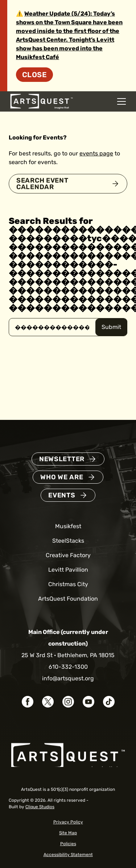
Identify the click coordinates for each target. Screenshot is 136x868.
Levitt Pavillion (68, 570)
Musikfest (68, 526)
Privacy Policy (68, 822)
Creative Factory (68, 555)
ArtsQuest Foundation (68, 599)
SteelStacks (68, 541)
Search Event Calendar (42, 184)
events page (96, 153)
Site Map (68, 833)
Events (62, 495)
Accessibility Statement (68, 855)
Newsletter (62, 459)
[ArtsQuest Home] (42, 101)
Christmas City (68, 584)
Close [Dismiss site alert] (34, 75)
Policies (68, 844)
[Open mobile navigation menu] (121, 101)
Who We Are (62, 477)
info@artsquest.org (68, 678)
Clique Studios (40, 807)
